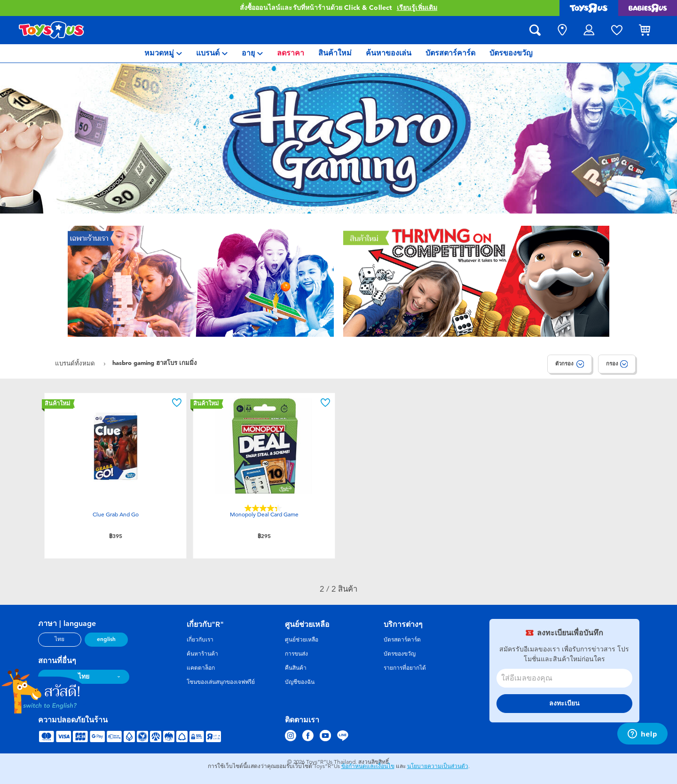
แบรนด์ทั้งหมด (76, 363)
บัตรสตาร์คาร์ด (402, 640)
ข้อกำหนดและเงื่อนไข (368, 766)
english (106, 639)
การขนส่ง (296, 654)
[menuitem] (163, 53)
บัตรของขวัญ (400, 654)
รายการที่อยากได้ (405, 668)
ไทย (59, 639)
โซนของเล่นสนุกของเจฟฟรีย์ (221, 682)
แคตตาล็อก (201, 668)
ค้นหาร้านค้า (202, 654)
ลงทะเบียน (564, 703)
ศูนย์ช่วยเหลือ (302, 640)
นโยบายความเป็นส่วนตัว (438, 766)
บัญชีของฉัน (300, 682)
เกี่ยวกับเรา (200, 640)
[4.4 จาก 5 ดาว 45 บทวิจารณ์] (264, 508)
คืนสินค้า (296, 668)
